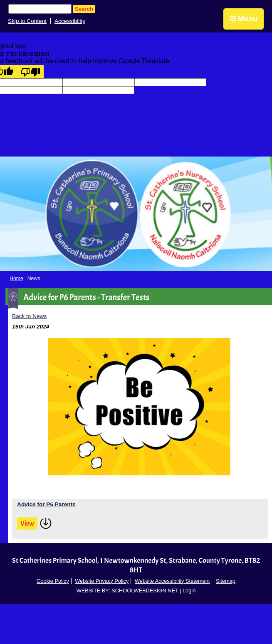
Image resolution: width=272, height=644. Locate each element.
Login (189, 591)
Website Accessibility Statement (172, 581)
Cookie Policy (53, 581)
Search (84, 9)
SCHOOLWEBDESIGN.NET (145, 591)
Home (16, 278)
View (27, 523)
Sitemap (226, 581)
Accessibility (70, 21)
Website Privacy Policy (102, 581)
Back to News (29, 316)
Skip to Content (27, 21)
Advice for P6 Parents (46, 504)
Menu (244, 19)
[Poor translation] (30, 72)
